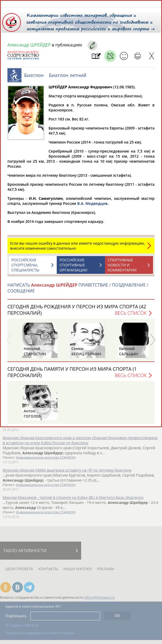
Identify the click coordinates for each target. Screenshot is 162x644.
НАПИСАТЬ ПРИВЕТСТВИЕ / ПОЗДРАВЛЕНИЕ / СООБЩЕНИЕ (78, 291)
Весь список (131, 315)
